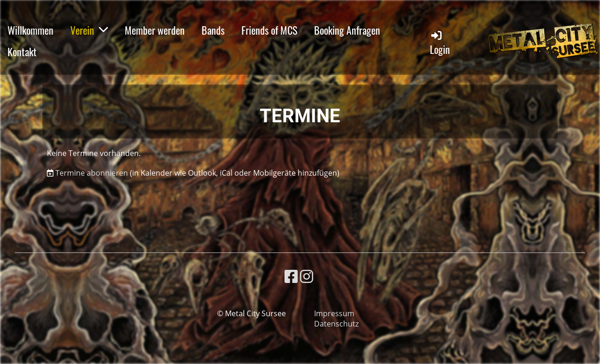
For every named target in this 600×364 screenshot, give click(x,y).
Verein (89, 30)
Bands (213, 30)
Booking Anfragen (347, 30)
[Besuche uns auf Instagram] (307, 276)
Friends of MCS (269, 30)
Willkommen (30, 30)
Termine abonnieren (92, 173)
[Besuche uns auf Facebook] (291, 276)
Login (440, 43)
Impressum (334, 313)
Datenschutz (336, 324)
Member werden (155, 30)
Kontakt (22, 52)
